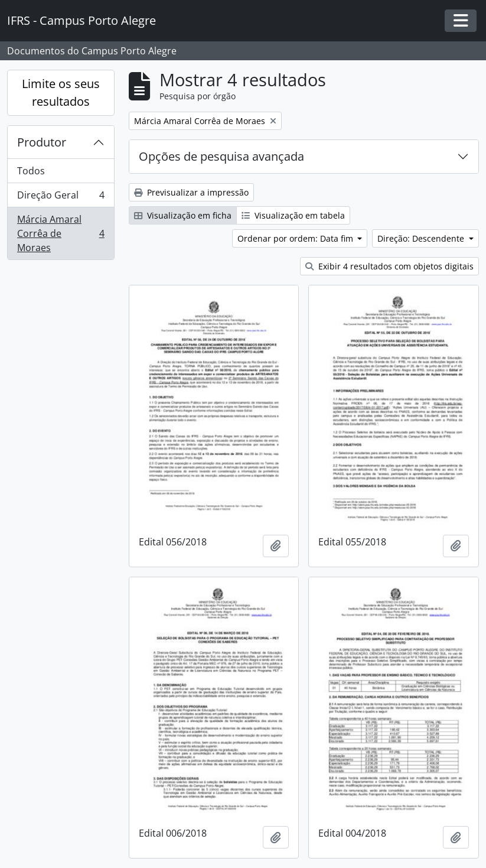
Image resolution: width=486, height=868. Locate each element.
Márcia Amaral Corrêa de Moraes (61, 233)
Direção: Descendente (422, 238)
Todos (31, 171)
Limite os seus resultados (61, 92)
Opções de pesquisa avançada (221, 156)
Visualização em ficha (183, 215)
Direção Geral (61, 198)
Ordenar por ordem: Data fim (296, 238)
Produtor (42, 142)
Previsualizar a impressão (191, 192)
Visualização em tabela (293, 215)
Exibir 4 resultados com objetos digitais (389, 266)
